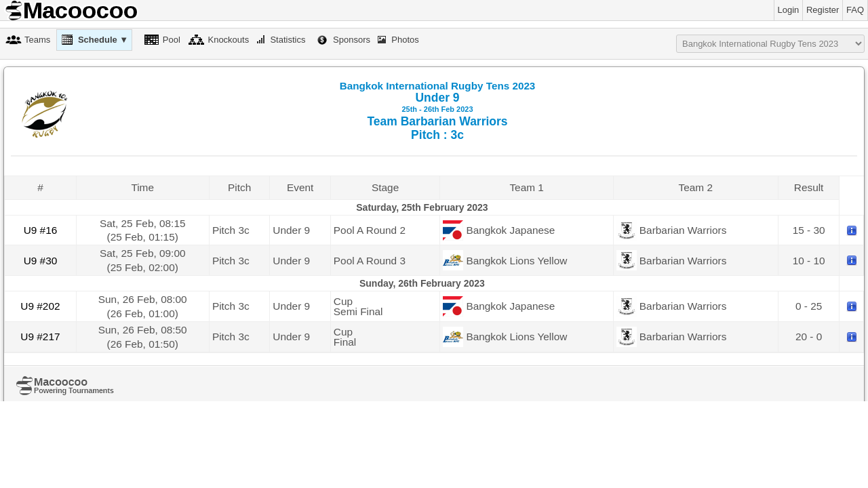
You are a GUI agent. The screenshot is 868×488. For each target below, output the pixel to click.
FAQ (855, 10)
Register (823, 10)
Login (789, 10)
